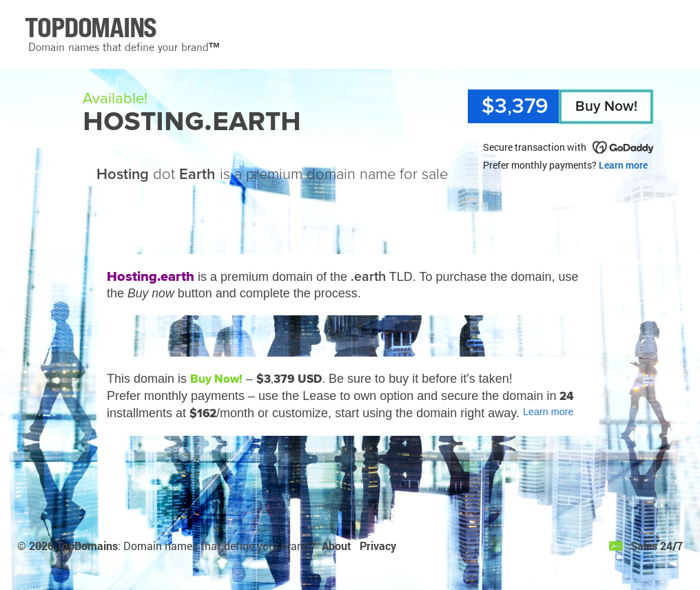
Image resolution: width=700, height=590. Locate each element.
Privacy (378, 546)
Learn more (623, 165)
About (337, 546)
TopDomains (87, 546)
